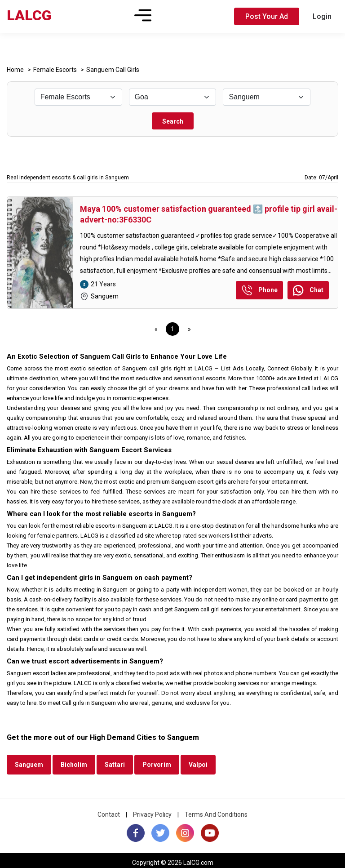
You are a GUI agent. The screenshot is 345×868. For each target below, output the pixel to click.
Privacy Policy (152, 815)
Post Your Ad (267, 16)
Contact (109, 815)
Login (322, 16)
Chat (308, 291)
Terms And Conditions (216, 815)
